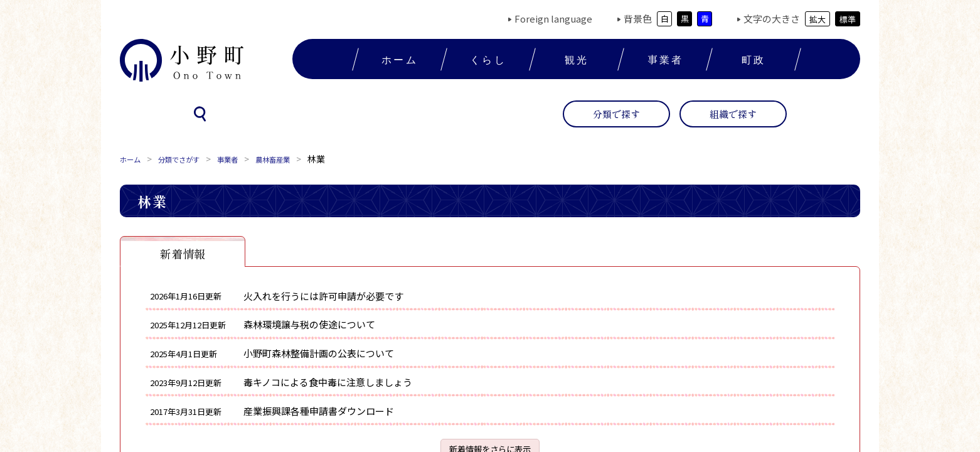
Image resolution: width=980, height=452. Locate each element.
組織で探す (733, 114)
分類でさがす (190, 159)
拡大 (818, 19)
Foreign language (553, 19)
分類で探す (616, 114)
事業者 (666, 59)
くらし (488, 59)
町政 (754, 59)
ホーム (400, 59)
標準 (848, 19)
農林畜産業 (300, 159)
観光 (577, 59)
